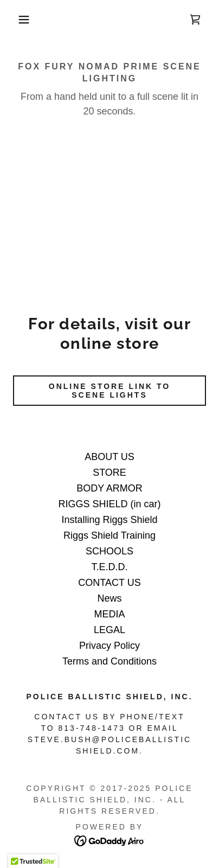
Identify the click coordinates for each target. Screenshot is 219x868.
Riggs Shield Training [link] (110, 535)
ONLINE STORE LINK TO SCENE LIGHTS (110, 391)
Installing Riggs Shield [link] (109, 520)
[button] (17, 20)
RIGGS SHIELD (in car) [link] (109, 504)
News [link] (109, 598)
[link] (195, 20)
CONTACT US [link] (109, 583)
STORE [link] (110, 473)
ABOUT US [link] (110, 457)
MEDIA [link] (109, 614)
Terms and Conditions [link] (110, 661)
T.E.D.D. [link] (109, 567)
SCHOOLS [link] (110, 551)
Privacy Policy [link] (110, 646)
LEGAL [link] (110, 630)
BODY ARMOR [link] (110, 488)
